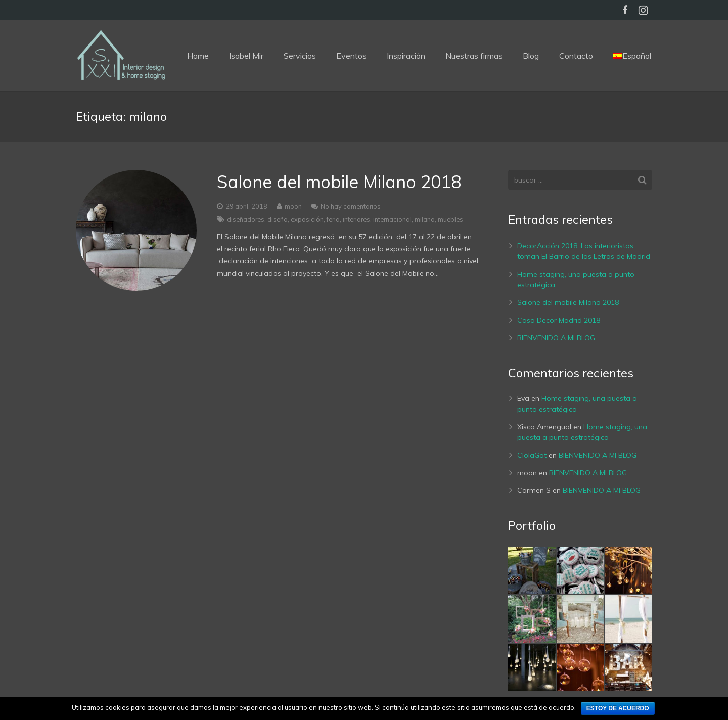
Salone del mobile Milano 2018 (339, 182)
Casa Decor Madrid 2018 (559, 320)
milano (425, 219)
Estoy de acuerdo (618, 708)
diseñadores (246, 219)
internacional (392, 219)
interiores (356, 219)
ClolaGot (532, 455)
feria (333, 219)
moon (293, 206)
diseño (278, 219)
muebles (450, 219)
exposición (307, 219)
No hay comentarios (351, 206)
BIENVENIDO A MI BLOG (556, 338)
